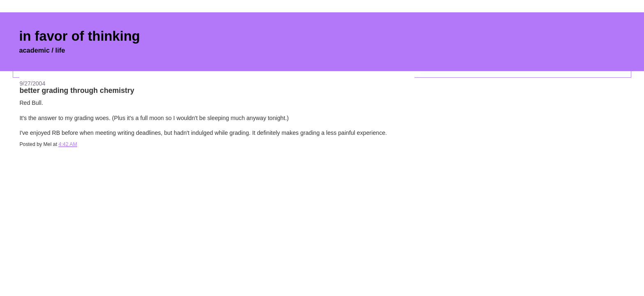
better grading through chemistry (77, 90)
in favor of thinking (79, 36)
